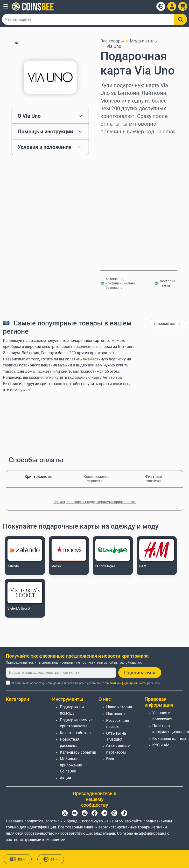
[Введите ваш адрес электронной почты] (61, 673)
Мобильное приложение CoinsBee (71, 765)
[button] (6, 7)
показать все (167, 324)
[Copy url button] (16, 43)
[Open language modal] (161, 6)
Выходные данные (169, 739)
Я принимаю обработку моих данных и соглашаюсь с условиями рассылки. (87, 683)
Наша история (119, 707)
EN (18, 859)
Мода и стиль (143, 41)
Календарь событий (78, 752)
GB (51, 859)
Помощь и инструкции (45, 131)
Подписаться (140, 673)
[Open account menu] (172, 6)
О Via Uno (29, 116)
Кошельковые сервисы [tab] (94, 479)
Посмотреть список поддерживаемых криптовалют (94, 502)
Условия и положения (45, 147)
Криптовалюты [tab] (35, 477)
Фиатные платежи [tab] (154, 479)
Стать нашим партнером (118, 749)
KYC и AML (162, 745)
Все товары (112, 41)
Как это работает (76, 733)
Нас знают (116, 714)
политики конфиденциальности (125, 683)
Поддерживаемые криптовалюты (76, 723)
